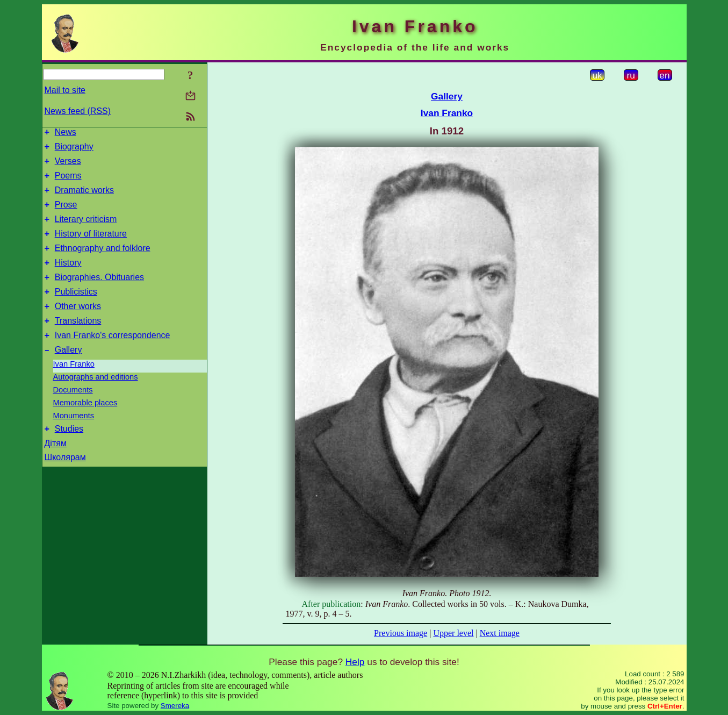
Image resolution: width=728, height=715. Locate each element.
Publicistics (76, 311)
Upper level (453, 633)
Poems (68, 182)
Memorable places (85, 428)
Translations (78, 343)
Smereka (175, 706)
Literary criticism (86, 230)
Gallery (69, 376)
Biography (74, 150)
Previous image (401, 633)
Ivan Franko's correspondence (113, 359)
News (66, 134)
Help (355, 662)
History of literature (91, 246)
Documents (73, 416)
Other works (78, 327)
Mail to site (65, 90)
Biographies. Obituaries (99, 295)
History (68, 279)
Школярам (65, 485)
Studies (69, 456)
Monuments (74, 441)
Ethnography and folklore (103, 263)
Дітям (56, 471)
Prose (66, 214)
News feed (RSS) (78, 111)
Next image (500, 633)
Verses (68, 166)
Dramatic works (84, 198)
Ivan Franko (74, 390)
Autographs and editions (96, 403)
